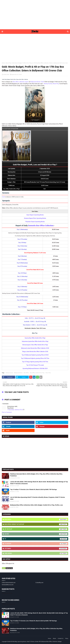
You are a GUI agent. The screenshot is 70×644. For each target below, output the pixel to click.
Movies (36, 534)
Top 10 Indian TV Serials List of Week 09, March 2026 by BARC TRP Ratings (33, 489)
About (54, 638)
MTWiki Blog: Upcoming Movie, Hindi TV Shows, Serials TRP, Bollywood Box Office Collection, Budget (36, 641)
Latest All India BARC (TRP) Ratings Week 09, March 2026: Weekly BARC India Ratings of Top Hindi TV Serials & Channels (39, 483)
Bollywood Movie (35, 82)
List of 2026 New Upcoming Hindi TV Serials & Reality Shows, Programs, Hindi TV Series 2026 (38, 498)
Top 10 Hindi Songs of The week (35, 365)
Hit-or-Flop (36, 529)
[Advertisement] (35, 15)
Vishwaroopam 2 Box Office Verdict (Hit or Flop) (35, 345)
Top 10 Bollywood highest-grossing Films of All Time (35, 358)
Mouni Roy (8, 63)
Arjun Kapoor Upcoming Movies (35, 215)
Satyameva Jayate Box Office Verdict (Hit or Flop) (35, 341)
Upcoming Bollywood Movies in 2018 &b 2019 (35, 368)
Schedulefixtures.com (8, 585)
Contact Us (61, 638)
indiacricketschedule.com (9, 583)
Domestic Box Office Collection (41, 226)
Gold (42, 82)
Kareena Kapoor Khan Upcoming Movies (35, 218)
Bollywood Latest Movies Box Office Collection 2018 (35, 348)
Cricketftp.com (39, 583)
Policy (67, 638)
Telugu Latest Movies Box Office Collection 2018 (35, 352)
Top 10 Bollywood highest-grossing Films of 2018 (35, 355)
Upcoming (36, 549)
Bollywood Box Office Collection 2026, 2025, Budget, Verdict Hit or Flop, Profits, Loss (37, 505)
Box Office (26, 373)
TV (36, 539)
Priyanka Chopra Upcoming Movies (35, 222)
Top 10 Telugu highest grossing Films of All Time (35, 362)
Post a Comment (7, 412)
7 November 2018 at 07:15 (15, 410)
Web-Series (36, 553)
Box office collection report (21, 82)
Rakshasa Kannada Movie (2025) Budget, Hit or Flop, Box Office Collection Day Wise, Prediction (36, 475)
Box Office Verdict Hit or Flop (37, 373)
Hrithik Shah (6, 74)
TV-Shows (36, 544)
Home (3, 63)
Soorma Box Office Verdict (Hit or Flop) (35, 338)
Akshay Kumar (48, 84)
